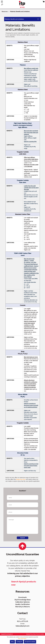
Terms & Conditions (40, 634)
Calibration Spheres (22, 602)
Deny (12, 642)
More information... (23, 639)
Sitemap (28, 634)
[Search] (2, 4)
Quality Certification (23, 604)
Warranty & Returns (22, 607)
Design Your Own (21, 479)
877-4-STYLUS (23, 621)
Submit (23, 538)
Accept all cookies (30, 642)
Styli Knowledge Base (23, 600)
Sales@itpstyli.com (23, 626)
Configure (19, 642)
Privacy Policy (33, 634)
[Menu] (2, 2)
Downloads (22, 597)
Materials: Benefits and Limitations (14, 19)
